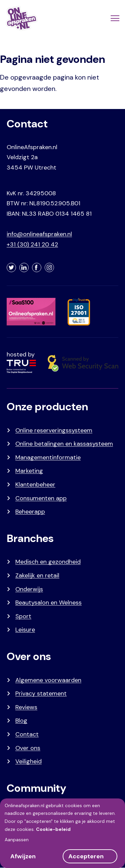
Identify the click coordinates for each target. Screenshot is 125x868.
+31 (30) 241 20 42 (32, 244)
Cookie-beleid (53, 829)
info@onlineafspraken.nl (39, 234)
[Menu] (114, 18)
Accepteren (86, 856)
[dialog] (62, 833)
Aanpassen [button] (17, 840)
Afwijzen (23, 856)
